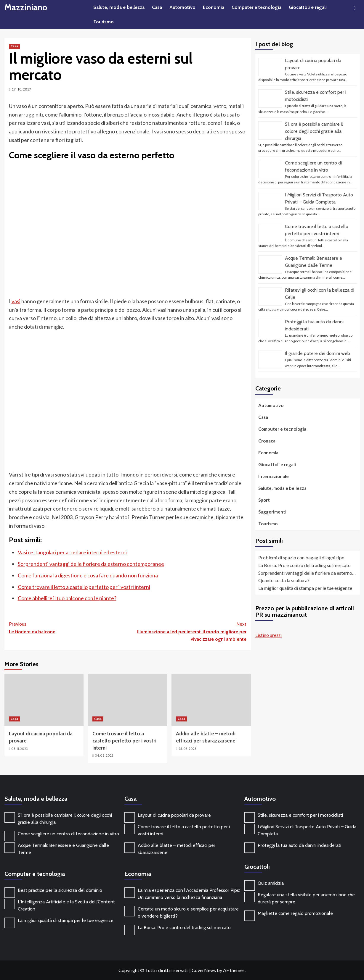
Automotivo (182, 7)
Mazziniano (27, 7)
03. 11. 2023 (20, 749)
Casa (157, 7)
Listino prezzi (268, 635)
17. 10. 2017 (21, 89)
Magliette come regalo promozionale (295, 913)
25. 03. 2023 (187, 749)
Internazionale (274, 476)
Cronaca (267, 441)
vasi (16, 301)
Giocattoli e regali (308, 7)
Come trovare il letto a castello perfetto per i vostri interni (84, 587)
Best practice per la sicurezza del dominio (60, 890)
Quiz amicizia (271, 883)
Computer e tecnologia (256, 7)
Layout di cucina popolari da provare (174, 815)
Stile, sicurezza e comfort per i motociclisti (300, 815)
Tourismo (104, 22)
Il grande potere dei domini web (318, 353)
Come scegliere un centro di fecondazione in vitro (68, 834)
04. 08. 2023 (104, 755)
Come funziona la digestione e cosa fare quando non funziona (88, 575)
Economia (214, 7)
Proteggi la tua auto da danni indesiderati (299, 845)
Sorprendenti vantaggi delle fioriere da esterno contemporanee (91, 564)
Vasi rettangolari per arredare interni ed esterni (72, 552)
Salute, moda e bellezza (119, 7)
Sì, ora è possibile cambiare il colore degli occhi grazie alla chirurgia (314, 131)
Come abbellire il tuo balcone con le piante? (67, 598)
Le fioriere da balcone (68, 627)
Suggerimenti (272, 512)
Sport (264, 500)
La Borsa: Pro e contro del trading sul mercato (184, 927)
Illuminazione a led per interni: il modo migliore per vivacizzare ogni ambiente (187, 631)
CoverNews (204, 970)
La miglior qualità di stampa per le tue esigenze (66, 920)
